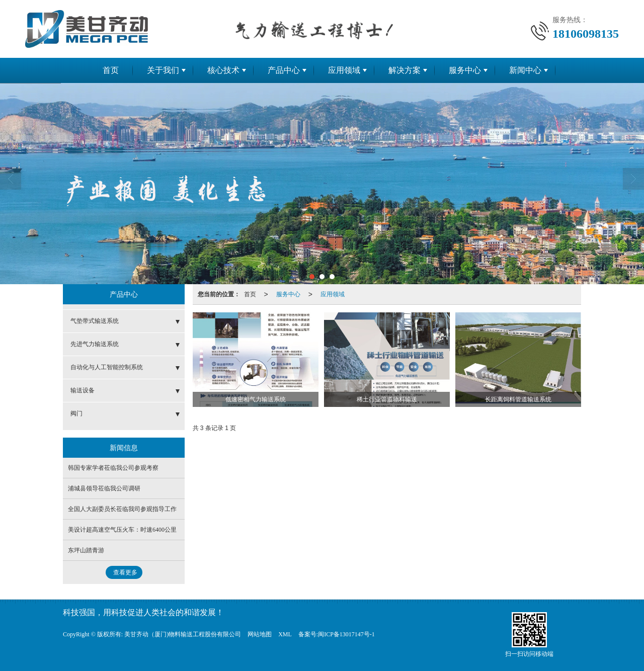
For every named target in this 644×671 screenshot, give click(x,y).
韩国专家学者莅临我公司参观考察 (113, 468)
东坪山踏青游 (86, 550)
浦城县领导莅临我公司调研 (104, 488)
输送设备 (83, 390)
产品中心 (284, 70)
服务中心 (465, 70)
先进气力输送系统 (95, 344)
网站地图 (260, 634)
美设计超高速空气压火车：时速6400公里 (122, 530)
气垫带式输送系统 (95, 321)
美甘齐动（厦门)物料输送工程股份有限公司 (183, 634)
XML (285, 634)
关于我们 (163, 70)
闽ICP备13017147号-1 (346, 634)
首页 (111, 70)
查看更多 (125, 572)
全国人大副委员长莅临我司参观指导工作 (122, 509)
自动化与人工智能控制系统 (107, 367)
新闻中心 (525, 70)
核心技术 (223, 70)
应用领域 (344, 70)
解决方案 (405, 70)
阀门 (76, 413)
